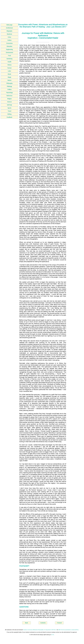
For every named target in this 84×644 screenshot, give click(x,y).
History (9, 65)
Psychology (9, 93)
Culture (9, 40)
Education (9, 46)
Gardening (9, 59)
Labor (9, 71)
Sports (9, 108)
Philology (9, 86)
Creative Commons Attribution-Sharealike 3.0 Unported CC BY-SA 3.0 (40, 630)
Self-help (9, 105)
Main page (9, 25)
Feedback (9, 117)
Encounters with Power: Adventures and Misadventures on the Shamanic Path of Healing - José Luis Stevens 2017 (43, 26)
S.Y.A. (53, 635)
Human (9, 68)
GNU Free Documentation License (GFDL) (68, 630)
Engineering (9, 49)
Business (9, 34)
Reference (9, 96)
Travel (9, 111)
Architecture (9, 28)
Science (9, 102)
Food (9, 56)
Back (26, 623)
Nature (9, 80)
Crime (9, 37)
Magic (9, 77)
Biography (9, 31)
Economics (9, 43)
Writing (9, 114)
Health (9, 62)
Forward (59, 623)
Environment (9, 53)
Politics (9, 90)
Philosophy (9, 83)
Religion (9, 99)
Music (9, 74)
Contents (43, 623)
